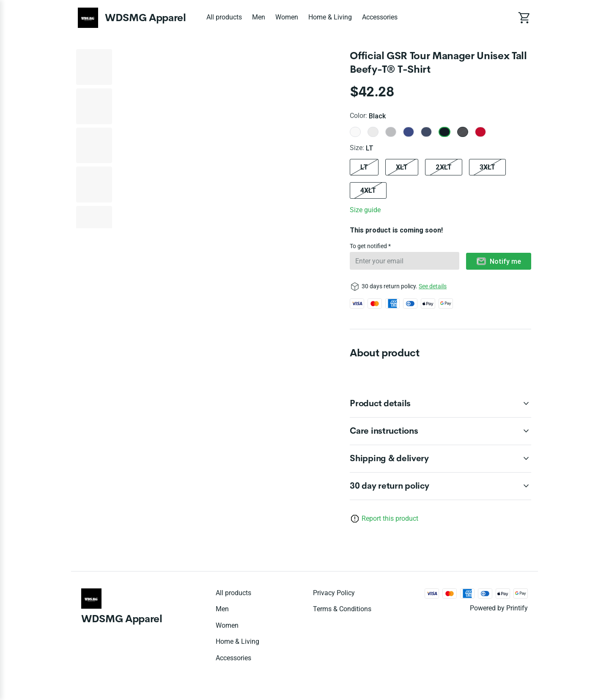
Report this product (390, 518)
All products (224, 17)
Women (287, 17)
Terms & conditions (342, 609)
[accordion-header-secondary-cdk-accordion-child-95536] (440, 404)
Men (259, 17)
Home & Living (330, 17)
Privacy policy (334, 593)
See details (433, 286)
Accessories (380, 17)
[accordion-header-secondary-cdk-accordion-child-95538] (440, 459)
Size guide (365, 210)
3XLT (487, 167)
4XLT (368, 190)
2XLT (444, 167)
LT (364, 167)
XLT (402, 167)
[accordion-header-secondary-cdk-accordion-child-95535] (440, 486)
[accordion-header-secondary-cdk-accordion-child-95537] (440, 431)
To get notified (369, 246)
